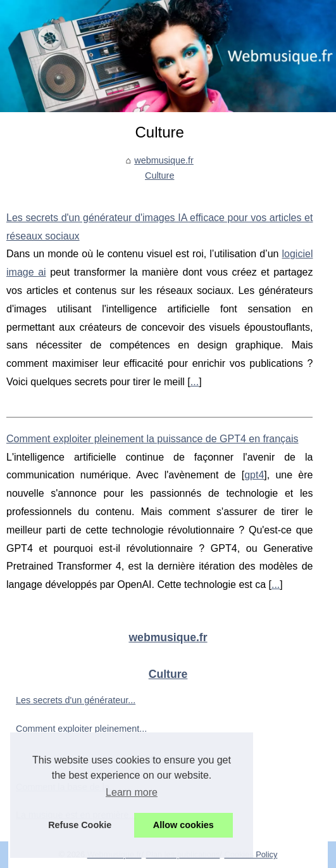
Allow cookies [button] (184, 825)
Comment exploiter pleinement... (81, 729)
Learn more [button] (132, 792)
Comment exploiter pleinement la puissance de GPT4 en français (152, 439)
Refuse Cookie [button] (80, 825)
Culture (159, 176)
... (195, 382)
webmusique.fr (164, 160)
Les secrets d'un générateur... (76, 700)
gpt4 (254, 475)
